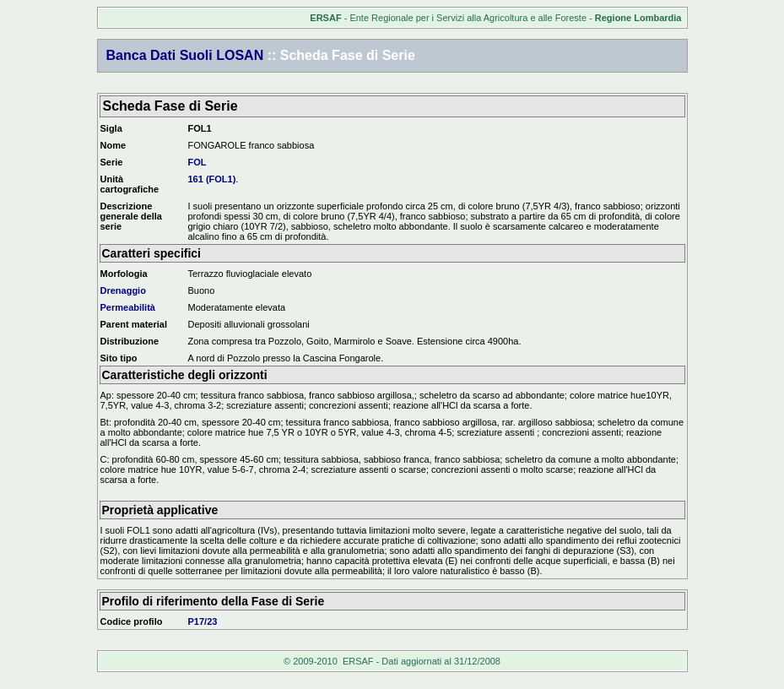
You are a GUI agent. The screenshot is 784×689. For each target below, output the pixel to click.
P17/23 (203, 621)
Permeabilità (128, 307)
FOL (197, 162)
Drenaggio (123, 290)
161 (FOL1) (212, 179)
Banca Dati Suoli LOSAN (185, 55)
